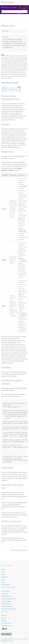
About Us (4, 615)
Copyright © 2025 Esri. (7, 639)
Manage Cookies (6, 641)
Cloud (3, 580)
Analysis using (11, 104)
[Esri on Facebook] (5, 634)
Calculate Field (10, 518)
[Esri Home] (5, 629)
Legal (12, 641)
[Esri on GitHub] (8, 634)
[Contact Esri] (10, 634)
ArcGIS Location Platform (8, 599)
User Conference (6, 623)
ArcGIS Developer (6, 601)
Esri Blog (4, 621)
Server (3, 574)
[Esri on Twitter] (3, 634)
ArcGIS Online (5, 591)
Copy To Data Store (19, 508)
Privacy (25, 639)
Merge (15, 541)
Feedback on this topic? (20, 551)
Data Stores (5, 577)
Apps (3, 582)
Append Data (22, 498)
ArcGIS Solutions (6, 604)
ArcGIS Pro (4, 594)
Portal (3, 572)
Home (3, 570)
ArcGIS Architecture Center (9, 609)
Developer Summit (7, 626)
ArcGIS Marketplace (7, 606)
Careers (4, 618)
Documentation (6, 585)
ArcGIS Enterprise (9, 2)
